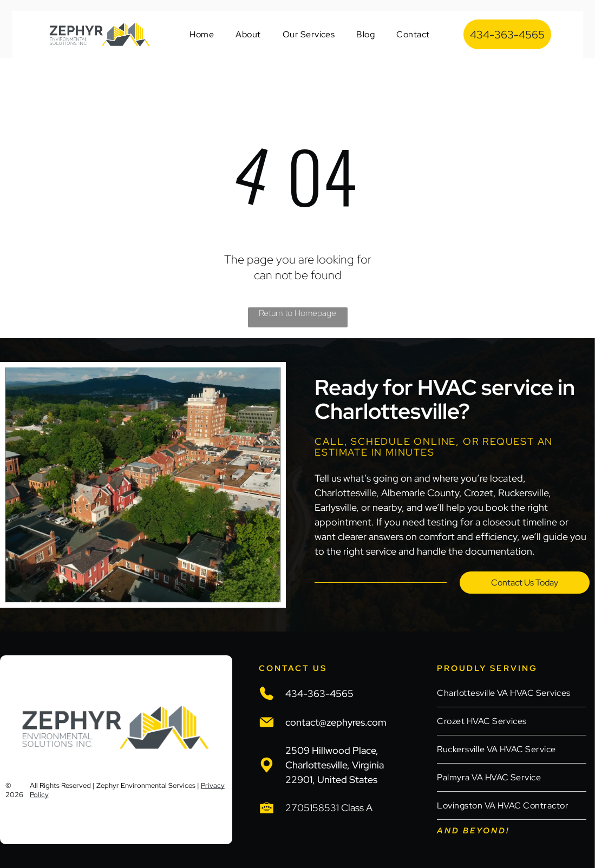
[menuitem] (202, 34)
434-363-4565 (319, 693)
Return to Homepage (297, 313)
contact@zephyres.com (336, 722)
